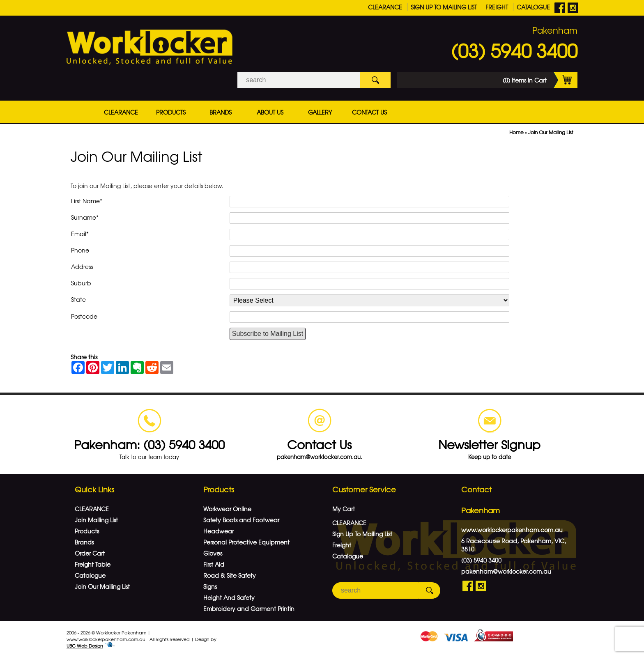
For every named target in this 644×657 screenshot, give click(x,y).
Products (171, 112)
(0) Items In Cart (540, 80)
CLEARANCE (385, 7)
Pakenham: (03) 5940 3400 (149, 444)
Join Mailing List (96, 520)
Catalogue (533, 7)
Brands (221, 112)
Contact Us (369, 112)
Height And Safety (229, 597)
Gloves (213, 553)
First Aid (214, 564)
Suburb (81, 283)
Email (80, 234)
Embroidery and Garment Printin (249, 609)
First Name (87, 201)
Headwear (218, 531)
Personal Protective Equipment (246, 542)
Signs (210, 586)
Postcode (84, 316)
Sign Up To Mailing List (444, 7)
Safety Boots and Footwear (241, 520)
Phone (80, 250)
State (78, 299)
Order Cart (90, 553)
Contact (476, 489)
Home (516, 132)
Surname (85, 217)
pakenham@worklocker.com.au (506, 571)
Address (82, 266)
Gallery (320, 112)
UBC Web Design (85, 646)
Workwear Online (227, 509)
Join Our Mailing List (551, 132)
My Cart (344, 509)
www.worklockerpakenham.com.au (512, 530)
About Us (270, 112)
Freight (497, 7)
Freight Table (93, 564)
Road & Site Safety (230, 575)
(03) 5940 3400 (514, 50)
